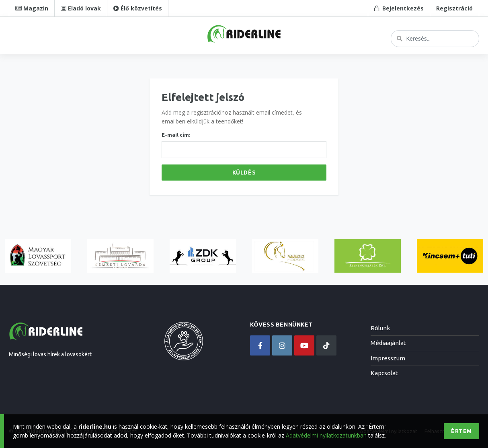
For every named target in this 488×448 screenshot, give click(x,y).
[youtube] (304, 345)
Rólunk (380, 328)
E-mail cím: (176, 135)
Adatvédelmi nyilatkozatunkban (326, 435)
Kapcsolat (384, 373)
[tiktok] (326, 345)
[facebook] (260, 345)
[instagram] (282, 345)
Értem (461, 431)
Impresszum (388, 358)
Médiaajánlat (388, 343)
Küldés (244, 173)
